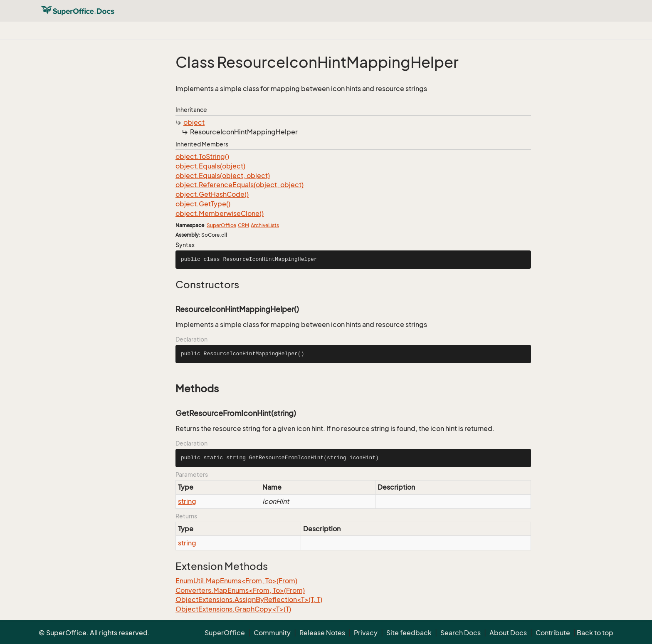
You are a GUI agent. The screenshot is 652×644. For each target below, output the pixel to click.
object (194, 122)
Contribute (553, 633)
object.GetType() (203, 204)
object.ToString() (202, 156)
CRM (243, 225)
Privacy (366, 633)
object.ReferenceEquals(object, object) (240, 185)
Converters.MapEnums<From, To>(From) (240, 590)
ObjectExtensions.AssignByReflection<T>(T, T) (249, 599)
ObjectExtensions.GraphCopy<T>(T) (233, 609)
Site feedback (409, 633)
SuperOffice (221, 225)
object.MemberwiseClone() (220, 213)
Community (272, 633)
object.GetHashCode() (212, 194)
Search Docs (461, 633)
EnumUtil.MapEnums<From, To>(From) (236, 581)
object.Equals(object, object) (223, 176)
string (187, 501)
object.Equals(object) (210, 166)
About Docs (508, 633)
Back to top (595, 633)
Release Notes (322, 633)
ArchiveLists (265, 225)
